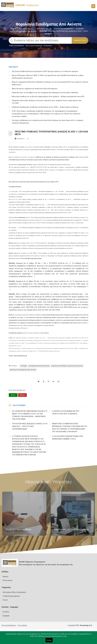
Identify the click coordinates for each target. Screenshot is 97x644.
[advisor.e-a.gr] (58, 381)
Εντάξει (49, 640)
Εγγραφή (6, 616)
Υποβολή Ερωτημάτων (11, 596)
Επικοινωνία (8, 580)
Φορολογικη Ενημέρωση (34, 46)
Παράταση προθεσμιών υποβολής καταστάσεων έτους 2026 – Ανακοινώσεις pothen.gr (45, 107)
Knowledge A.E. (86, 625)
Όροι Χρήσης (23, 625)
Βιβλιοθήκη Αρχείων (26, 29)
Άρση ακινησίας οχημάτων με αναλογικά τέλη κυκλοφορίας (35, 89)
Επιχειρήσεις (48, 46)
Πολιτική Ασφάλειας (9, 625)
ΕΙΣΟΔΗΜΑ (80, 29)
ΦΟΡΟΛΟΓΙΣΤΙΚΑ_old (44, 29)
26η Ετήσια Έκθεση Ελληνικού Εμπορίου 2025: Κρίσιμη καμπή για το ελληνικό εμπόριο (45, 71)
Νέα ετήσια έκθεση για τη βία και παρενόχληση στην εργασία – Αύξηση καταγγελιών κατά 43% (48, 97)
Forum (5, 600)
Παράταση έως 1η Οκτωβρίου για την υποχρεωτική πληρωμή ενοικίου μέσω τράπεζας (45, 93)
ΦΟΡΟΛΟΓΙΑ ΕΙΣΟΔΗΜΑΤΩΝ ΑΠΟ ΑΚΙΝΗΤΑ (23, 370)
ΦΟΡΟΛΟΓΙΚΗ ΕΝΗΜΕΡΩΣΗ (64, 29)
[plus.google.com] (54, 381)
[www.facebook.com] (44, 381)
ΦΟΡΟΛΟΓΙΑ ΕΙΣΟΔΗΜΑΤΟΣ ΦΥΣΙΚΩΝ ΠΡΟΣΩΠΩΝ (67, 366)
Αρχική (13, 29)
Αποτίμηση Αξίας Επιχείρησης (14, 592)
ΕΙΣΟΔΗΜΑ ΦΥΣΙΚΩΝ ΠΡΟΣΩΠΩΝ (39, 366)
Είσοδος (6, 612)
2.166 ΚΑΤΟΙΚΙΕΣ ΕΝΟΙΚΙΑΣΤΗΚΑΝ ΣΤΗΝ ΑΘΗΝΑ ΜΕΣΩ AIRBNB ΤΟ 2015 (68, 438)
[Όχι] (94, 639)
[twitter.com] (39, 381)
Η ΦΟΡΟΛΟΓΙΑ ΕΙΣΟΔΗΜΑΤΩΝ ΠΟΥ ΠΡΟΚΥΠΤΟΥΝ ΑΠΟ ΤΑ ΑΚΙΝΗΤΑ (66, 412)
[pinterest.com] (49, 381)
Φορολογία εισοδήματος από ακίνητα (23, 31)
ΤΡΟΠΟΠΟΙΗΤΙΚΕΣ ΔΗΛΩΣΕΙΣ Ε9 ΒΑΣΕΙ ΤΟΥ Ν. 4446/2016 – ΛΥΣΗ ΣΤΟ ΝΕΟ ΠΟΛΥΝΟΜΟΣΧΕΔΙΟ (30, 426)
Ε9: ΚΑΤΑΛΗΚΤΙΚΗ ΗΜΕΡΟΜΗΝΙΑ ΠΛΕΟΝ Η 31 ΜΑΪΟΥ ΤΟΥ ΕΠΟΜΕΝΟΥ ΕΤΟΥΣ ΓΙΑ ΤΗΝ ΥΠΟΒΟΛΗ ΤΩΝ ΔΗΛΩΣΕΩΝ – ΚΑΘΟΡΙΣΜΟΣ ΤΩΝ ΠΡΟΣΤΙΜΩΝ (30, 415)
